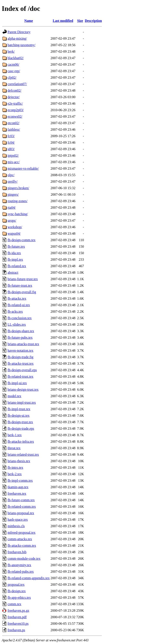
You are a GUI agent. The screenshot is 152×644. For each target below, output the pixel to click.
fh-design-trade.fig (21, 357)
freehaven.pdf (17, 617)
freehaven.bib (17, 552)
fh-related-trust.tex (21, 376)
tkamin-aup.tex (18, 487)
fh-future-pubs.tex (20, 337)
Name (29, 21)
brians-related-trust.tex (23, 455)
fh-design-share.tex (21, 331)
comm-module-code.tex (24, 559)
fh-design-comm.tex (21, 240)
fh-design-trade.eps (21, 429)
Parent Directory (19, 32)
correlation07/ (17, 84)
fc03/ (11, 136)
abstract (13, 272)
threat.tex (14, 448)
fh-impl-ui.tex (17, 383)
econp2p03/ (16, 110)
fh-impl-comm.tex (20, 481)
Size (80, 21)
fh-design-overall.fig (22, 292)
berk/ (11, 51)
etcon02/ (13, 123)
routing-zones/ (17, 201)
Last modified (63, 21)
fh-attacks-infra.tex (21, 442)
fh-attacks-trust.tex (21, 363)
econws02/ (15, 116)
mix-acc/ (14, 162)
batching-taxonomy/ (21, 45)
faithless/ (14, 129)
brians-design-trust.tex (23, 389)
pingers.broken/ (18, 188)
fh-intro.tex (15, 468)
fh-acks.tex (15, 311)
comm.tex (14, 604)
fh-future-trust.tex (20, 285)
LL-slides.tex (17, 324)
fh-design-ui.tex (19, 416)
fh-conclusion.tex (20, 318)
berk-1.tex (15, 435)
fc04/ (11, 142)
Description (93, 21)
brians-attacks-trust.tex (23, 344)
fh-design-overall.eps (22, 370)
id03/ (11, 149)
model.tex (14, 396)
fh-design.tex (17, 591)
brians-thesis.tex (19, 461)
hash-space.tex (18, 520)
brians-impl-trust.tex (22, 402)
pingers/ (13, 194)
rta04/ (12, 207)
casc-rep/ (14, 71)
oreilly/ (13, 181)
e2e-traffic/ (15, 103)
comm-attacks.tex (20, 539)
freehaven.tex (17, 494)
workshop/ (15, 227)
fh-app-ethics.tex (19, 598)
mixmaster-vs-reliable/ (23, 168)
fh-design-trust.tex (20, 422)
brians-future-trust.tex (23, 279)
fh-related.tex (17, 266)
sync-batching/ (18, 214)
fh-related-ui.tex (19, 305)
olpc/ (11, 175)
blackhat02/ (16, 58)
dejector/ (14, 97)
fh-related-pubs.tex (21, 572)
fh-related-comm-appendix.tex (29, 578)
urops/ (12, 220)
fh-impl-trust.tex (19, 409)
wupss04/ (14, 233)
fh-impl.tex (15, 259)
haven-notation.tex (21, 350)
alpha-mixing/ (17, 38)
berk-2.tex (15, 474)
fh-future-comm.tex (21, 500)
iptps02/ (13, 155)
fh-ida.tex (14, 253)
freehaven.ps (16, 630)
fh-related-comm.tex (22, 507)
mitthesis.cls (16, 526)
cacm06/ (13, 64)
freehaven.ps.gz (18, 611)
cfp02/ (12, 77)
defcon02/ (14, 90)
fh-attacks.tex (17, 298)
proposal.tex (16, 585)
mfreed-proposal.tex (21, 533)
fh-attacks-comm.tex (22, 546)
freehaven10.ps (18, 624)
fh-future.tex (16, 246)
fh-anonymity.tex (19, 565)
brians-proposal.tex (21, 513)
